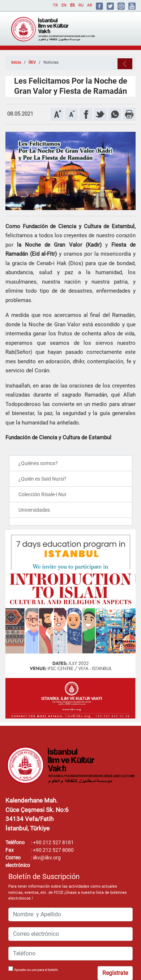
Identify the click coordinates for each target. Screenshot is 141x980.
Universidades (34, 510)
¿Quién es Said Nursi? (42, 479)
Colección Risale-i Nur (42, 494)
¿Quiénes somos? (38, 463)
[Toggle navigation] (120, 26)
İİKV (32, 62)
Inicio (16, 62)
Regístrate (115, 973)
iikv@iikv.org (47, 858)
